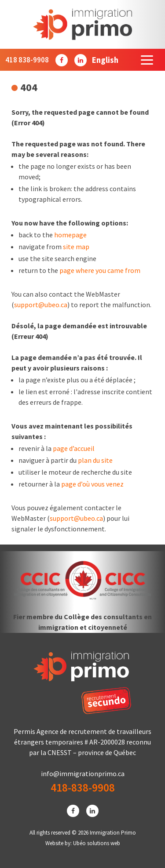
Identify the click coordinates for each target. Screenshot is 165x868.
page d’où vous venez (92, 484)
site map (76, 247)
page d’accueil (74, 448)
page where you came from (100, 270)
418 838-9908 (27, 60)
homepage (70, 235)
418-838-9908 (83, 788)
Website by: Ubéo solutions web (83, 843)
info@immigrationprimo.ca (83, 774)
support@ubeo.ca (41, 305)
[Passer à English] (105, 60)
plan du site (95, 460)
